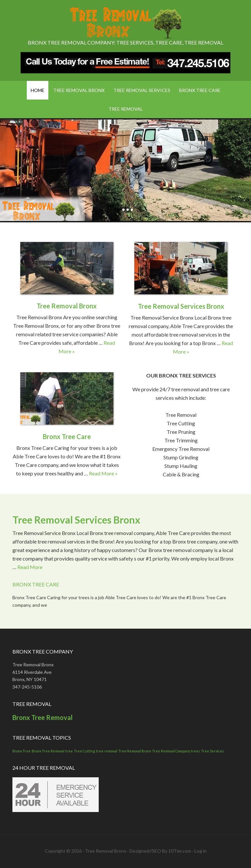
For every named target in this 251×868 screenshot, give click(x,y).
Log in (201, 851)
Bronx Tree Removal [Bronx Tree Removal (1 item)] (48, 751)
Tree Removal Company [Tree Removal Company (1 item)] (171, 751)
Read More (30, 567)
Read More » (103, 473)
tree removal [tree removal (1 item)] (107, 751)
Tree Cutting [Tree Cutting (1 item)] (84, 751)
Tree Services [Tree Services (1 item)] (212, 751)
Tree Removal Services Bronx (181, 306)
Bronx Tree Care (67, 436)
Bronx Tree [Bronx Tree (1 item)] (22, 751)
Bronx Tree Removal (42, 717)
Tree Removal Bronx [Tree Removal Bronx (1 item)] (135, 751)
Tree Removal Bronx (125, 23)
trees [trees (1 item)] (195, 751)
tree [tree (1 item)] (69, 751)
